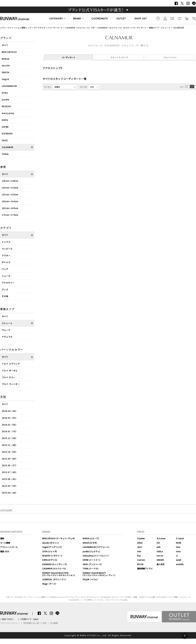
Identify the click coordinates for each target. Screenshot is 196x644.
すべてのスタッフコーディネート (48, 28)
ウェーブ (6, 330)
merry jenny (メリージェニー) (96, 556)
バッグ (5, 269)
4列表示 (192, 87)
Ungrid (5, 79)
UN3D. (5, 140)
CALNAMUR (8, 147)
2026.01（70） (10, 431)
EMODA (6, 72)
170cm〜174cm (10, 215)
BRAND (77, 19)
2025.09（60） (10, 459)
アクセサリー (8, 283)
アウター (6, 255)
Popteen (141, 538)
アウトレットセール (9, 547)
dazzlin (6, 65)
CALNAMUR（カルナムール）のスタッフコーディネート (122, 28)
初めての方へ (8, 619)
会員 (165, 18)
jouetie (5, 99)
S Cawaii (180, 538)
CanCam (141, 560)
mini (139, 551)
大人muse (161, 538)
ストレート (7, 323)
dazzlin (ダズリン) (50, 543)
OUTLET (121, 19)
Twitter (182, 3)
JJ (177, 556)
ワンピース (7, 249)
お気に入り (180, 18)
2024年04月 (179, 28)
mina (178, 551)
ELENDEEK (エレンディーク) (55, 564)
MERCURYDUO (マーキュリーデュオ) (58, 538)
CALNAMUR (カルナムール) (54, 568)
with (158, 547)
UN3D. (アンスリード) (92, 564)
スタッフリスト (170, 57)
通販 (2, 538)
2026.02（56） (10, 425)
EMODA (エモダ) (90, 543)
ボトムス (6, 262)
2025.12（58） (10, 438)
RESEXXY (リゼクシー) (52, 556)
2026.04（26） (10, 411)
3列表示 (187, 87)
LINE (194, 3)
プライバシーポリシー (10, 623)
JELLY (140, 547)
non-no (160, 556)
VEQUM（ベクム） (91, 579)
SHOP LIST (141, 19)
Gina (178, 547)
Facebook (176, 3)
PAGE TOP (185, 636)
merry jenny (8, 113)
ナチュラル (7, 337)
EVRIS (5, 120)
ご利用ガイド (158, 18)
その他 (5, 296)
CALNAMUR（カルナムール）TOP (80, 28)
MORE (179, 543)
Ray (139, 556)
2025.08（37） (10, 465)
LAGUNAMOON (9, 86)
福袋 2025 (5, 551)
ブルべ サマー (9, 377)
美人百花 (160, 564)
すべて (5, 45)
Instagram (188, 3)
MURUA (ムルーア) (91, 538)
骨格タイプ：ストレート (160, 28)
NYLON (140, 564)
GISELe (160, 551)
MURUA (6, 59)
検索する (194, 18)
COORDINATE (100, 19)
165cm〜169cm (10, 208)
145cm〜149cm (10, 181)
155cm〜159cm (10, 194)
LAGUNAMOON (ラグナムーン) (96, 547)
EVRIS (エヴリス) (50, 560)
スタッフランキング (119, 57)
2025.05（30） (10, 486)
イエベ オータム (10, 370)
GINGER (160, 560)
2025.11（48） (10, 445)
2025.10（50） (10, 452)
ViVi (158, 543)
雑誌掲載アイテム (145, 568)
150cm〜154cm (10, 188)
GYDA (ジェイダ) (50, 551)
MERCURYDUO (9, 52)
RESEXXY (7, 106)
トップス (6, 242)
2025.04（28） (10, 493)
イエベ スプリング (11, 364)
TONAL (5, 154)
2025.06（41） (10, 479)
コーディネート (69, 57)
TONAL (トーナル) (90, 568)
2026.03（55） (10, 418)
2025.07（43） (10, 472)
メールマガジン (172, 18)
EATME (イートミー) (91, 560)
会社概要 (54, 623)
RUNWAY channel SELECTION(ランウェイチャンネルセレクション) (59, 574)
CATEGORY (56, 19)
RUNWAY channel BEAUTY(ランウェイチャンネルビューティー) (99, 574)
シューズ (6, 276)
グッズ (5, 289)
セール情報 (5, 543)
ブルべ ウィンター (11, 384)
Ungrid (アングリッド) (52, 547)
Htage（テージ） (50, 584)
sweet (178, 560)
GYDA (5, 93)
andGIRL (180, 564)
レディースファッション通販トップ (16, 28)
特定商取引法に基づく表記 (35, 623)
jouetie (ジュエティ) (91, 551)
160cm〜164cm (10, 201)
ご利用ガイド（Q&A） (30, 619)
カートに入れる (187, 18)
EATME (5, 127)
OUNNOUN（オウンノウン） (55, 579)
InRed (140, 543)
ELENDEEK (7, 133)
